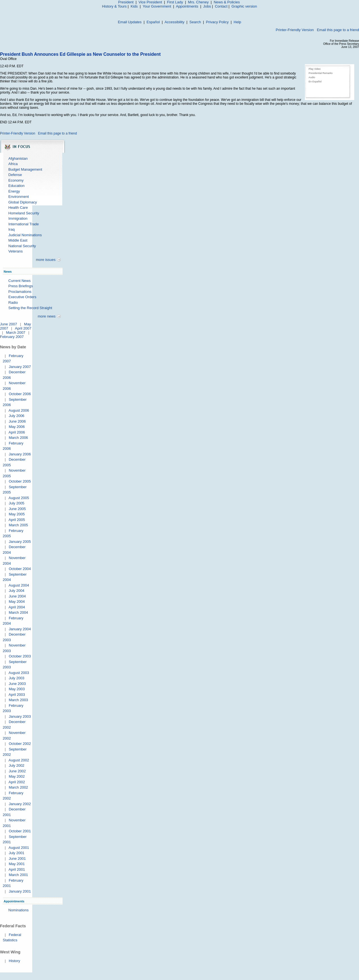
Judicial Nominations (25, 235)
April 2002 (17, 782)
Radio (13, 303)
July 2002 (17, 765)
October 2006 (20, 394)
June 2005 (17, 509)
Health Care (18, 208)
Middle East (18, 240)
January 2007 (20, 367)
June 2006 (17, 421)
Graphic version (244, 6)
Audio (312, 77)
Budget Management (25, 169)
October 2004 (20, 569)
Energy (14, 191)
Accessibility (175, 22)
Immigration (18, 218)
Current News (19, 281)
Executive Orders (22, 297)
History (14, 961)
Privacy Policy (217, 22)
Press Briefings (21, 286)
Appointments (187, 6)
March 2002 (18, 787)
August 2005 (19, 498)
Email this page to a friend (338, 30)
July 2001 (17, 853)
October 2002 (20, 744)
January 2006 (20, 454)
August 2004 (19, 585)
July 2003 (17, 678)
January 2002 (20, 804)
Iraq (11, 229)
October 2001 (20, 831)
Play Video (315, 69)
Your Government (157, 6)
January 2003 (20, 716)
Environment (19, 197)
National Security (22, 246)
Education (17, 186)
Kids (134, 6)
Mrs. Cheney (198, 2)
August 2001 (19, 848)
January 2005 (20, 542)
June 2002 (17, 771)
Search (195, 22)
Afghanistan (18, 158)
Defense (15, 175)
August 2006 (19, 410)
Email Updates (130, 22)
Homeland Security (24, 213)
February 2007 (12, 337)
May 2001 (17, 864)
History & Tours (114, 6)
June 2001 (17, 859)
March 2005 (18, 525)
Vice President (150, 2)
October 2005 (20, 481)
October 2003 (20, 656)
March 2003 (18, 700)
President (126, 2)
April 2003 (17, 695)
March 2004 (18, 612)
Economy (16, 180)
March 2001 (18, 875)
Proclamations (20, 292)
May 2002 (17, 776)
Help (237, 22)
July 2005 (17, 503)
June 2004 (17, 596)
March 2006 (18, 438)
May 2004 (17, 602)
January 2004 (20, 629)
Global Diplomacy (23, 202)
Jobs (207, 6)
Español (153, 22)
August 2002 (19, 760)
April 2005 (17, 520)
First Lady (175, 2)
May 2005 (17, 514)
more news (47, 316)
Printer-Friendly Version (295, 30)
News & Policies (227, 2)
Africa (13, 164)
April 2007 (23, 328)
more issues (46, 260)
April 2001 (17, 869)
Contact (221, 6)
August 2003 (19, 673)
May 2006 (17, 427)
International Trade (24, 224)
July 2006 (17, 416)
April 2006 (17, 432)
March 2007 (16, 333)
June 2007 (9, 324)
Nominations (19, 910)
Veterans (16, 251)
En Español (315, 82)
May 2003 (17, 689)
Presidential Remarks (321, 73)
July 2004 (17, 591)
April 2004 (17, 607)
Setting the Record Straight (30, 308)
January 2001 (20, 891)
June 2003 (17, 684)
